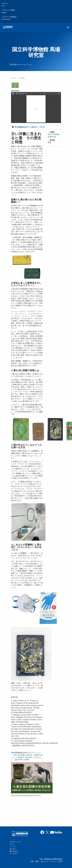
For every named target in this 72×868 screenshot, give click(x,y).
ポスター (23, 78)
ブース (12, 844)
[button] (15, 85)
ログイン (5, 5)
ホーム (14, 78)
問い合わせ (14, 851)
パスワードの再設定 (9, 18)
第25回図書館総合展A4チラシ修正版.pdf (26, 127)
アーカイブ (14, 854)
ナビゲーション (15, 842)
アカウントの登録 (8, 11)
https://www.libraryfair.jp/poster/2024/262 (26, 796)
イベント (13, 847)
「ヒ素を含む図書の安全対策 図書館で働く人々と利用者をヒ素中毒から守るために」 (27, 757)
